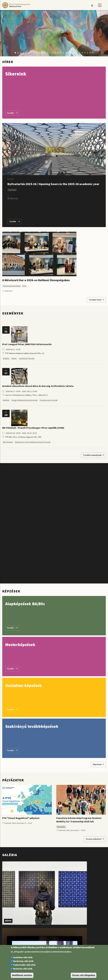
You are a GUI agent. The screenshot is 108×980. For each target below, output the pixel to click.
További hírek (96, 300)
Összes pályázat (95, 839)
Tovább (12, 113)
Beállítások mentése (22, 975)
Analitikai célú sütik (23, 957)
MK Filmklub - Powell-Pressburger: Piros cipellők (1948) (33, 428)
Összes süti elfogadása (84, 975)
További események (93, 455)
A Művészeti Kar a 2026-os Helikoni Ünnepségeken (36, 280)
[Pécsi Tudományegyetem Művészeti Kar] (16, 8)
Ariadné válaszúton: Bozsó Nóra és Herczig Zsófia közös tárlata (38, 386)
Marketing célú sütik (23, 961)
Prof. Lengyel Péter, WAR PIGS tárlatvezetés (27, 344)
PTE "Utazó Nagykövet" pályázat (21, 818)
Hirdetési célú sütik (23, 969)
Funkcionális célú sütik (24, 965)
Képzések (98, 764)
